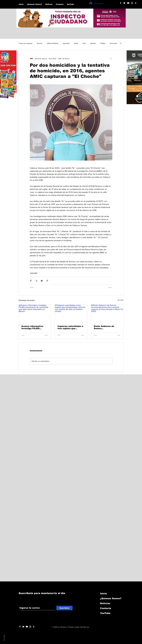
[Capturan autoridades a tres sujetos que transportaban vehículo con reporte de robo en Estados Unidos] (71, 313)
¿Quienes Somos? (111, 598)
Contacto (106, 608)
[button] (121, 43)
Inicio (103, 593)
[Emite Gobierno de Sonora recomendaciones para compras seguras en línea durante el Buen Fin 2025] (107, 313)
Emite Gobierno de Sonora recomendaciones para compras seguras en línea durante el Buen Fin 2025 (106, 327)
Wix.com (86, 627)
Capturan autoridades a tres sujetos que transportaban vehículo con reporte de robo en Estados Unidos (70, 327)
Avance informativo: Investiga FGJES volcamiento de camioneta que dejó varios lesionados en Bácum (33, 327)
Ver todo (120, 300)
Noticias (105, 603)
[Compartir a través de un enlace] (47, 281)
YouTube (105, 613)
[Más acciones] (111, 59)
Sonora (40, 43)
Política (103, 43)
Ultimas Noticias (53, 43)
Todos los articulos (26, 43)
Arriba (4, 638)
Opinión (93, 43)
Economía (113, 43)
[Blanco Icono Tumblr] (136, 3)
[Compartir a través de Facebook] (31, 281)
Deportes (66, 43)
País (84, 43)
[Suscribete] (64, 608)
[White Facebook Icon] (20, 627)
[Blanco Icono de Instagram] (132, 3)
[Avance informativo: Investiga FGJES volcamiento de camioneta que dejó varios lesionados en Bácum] (35, 313)
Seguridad (34, 273)
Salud (76, 43)
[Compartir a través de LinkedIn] (42, 281)
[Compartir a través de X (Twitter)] (36, 281)
